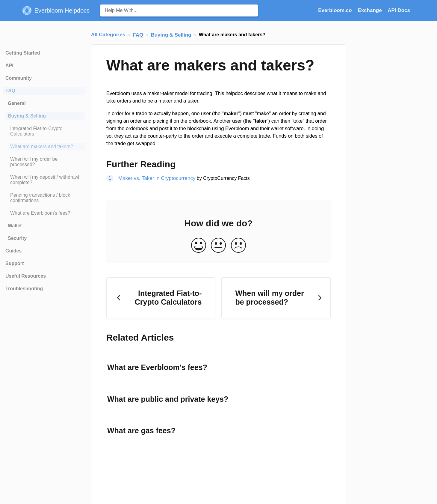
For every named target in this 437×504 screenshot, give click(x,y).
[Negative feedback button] (238, 246)
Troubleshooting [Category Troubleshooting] (24, 289)
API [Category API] (9, 66)
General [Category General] (17, 103)
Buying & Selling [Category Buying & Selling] (27, 116)
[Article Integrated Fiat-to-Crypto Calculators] (44, 131)
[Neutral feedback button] (218, 246)
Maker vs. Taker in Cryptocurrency (157, 178)
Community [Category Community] (19, 78)
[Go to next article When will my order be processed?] (276, 298)
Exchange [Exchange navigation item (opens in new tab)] (370, 10)
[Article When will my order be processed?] (44, 162)
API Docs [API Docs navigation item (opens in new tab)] (399, 10)
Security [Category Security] (17, 238)
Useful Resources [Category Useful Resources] (26, 276)
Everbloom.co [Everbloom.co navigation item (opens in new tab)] (336, 10)
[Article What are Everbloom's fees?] (44, 213)
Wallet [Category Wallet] (15, 226)
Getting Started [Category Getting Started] (23, 53)
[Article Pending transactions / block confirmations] (44, 198)
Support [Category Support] (15, 263)
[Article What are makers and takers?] (44, 147)
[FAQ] (139, 35)
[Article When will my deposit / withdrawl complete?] (44, 180)
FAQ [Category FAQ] (10, 91)
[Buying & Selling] (172, 35)
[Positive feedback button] (199, 246)
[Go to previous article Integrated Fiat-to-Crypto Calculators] (161, 298)
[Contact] (415, 10)
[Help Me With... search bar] (179, 10)
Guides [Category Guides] (13, 251)
